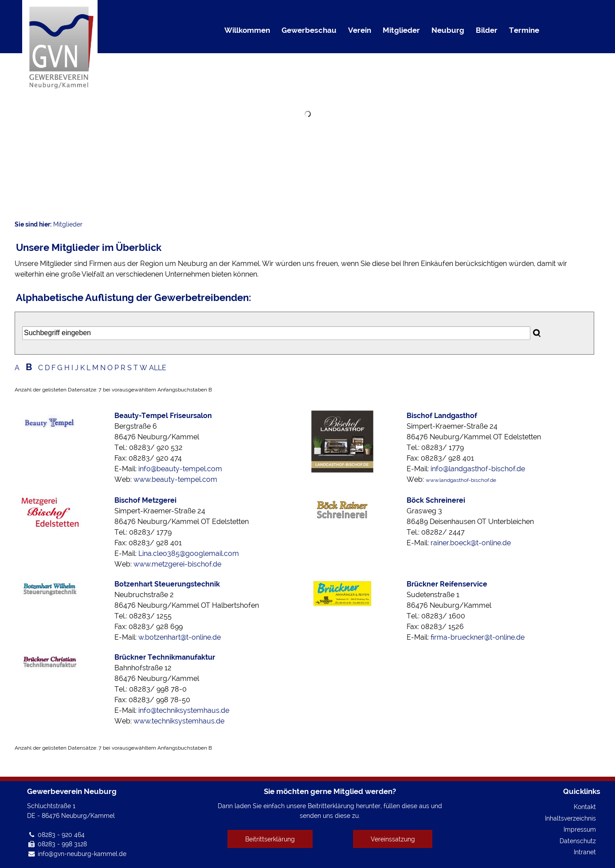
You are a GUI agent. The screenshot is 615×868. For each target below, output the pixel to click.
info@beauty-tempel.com (180, 469)
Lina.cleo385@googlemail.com (189, 553)
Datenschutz (578, 841)
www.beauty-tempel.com (175, 479)
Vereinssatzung (393, 839)
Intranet (585, 852)
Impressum (580, 829)
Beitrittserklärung (270, 839)
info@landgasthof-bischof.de (478, 469)
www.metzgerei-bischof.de (177, 564)
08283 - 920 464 (61, 835)
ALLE (158, 368)
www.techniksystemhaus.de (179, 721)
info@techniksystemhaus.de (184, 710)
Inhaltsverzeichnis (570, 818)
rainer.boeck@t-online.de (471, 543)
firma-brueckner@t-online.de (478, 637)
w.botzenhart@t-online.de (180, 637)
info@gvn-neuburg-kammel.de (82, 854)
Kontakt (585, 807)
